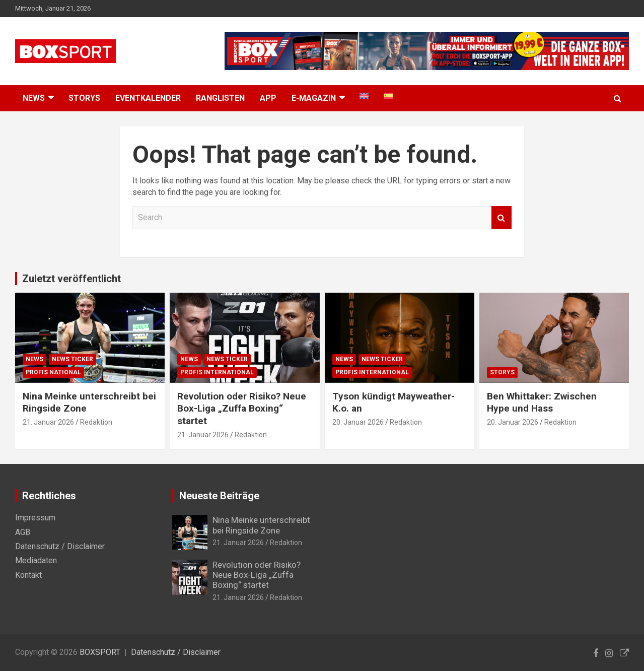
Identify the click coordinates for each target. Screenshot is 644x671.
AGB (23, 532)
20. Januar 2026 (358, 422)
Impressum (35, 518)
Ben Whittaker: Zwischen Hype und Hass (542, 402)
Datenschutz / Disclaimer (60, 546)
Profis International (217, 372)
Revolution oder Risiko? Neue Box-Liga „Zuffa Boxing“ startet (242, 409)
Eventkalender (148, 98)
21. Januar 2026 (48, 422)
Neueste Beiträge (219, 496)
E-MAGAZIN (314, 98)
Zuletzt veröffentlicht (71, 279)
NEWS (34, 98)
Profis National (53, 372)
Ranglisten (220, 98)
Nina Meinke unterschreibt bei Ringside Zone (261, 525)
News (34, 359)
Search (502, 218)
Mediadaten (36, 560)
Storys (84, 98)
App (268, 98)
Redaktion (96, 422)
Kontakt (28, 575)
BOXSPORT (100, 652)
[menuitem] (364, 96)
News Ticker (73, 359)
